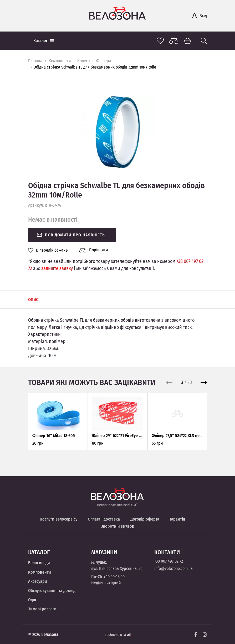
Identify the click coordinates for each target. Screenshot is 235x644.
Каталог (44, 41)
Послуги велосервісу (58, 519)
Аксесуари (38, 581)
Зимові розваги (42, 609)
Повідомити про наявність (71, 235)
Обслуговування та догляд (52, 591)
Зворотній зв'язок (118, 526)
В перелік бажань (48, 250)
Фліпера (104, 61)
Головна (35, 61)
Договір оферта (145, 519)
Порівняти (94, 250)
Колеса (84, 61)
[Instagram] (205, 635)
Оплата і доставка (104, 519)
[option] (118, 132)
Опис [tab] (33, 300)
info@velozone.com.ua (173, 568)
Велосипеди (39, 563)
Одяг (32, 600)
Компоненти (60, 61)
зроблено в (119, 635)
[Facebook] (196, 634)
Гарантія (177, 519)
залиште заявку (57, 268)
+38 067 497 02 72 (169, 561)
